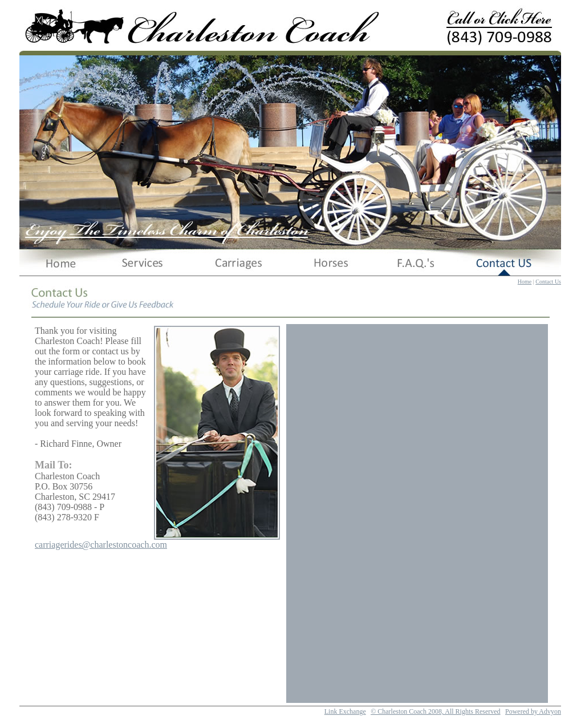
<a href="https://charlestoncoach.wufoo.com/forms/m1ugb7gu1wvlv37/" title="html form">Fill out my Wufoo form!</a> (417, 513)
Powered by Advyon (533, 711)
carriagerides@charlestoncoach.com (101, 545)
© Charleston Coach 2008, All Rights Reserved (435, 711)
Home (525, 282)
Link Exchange (345, 711)
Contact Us (548, 282)
